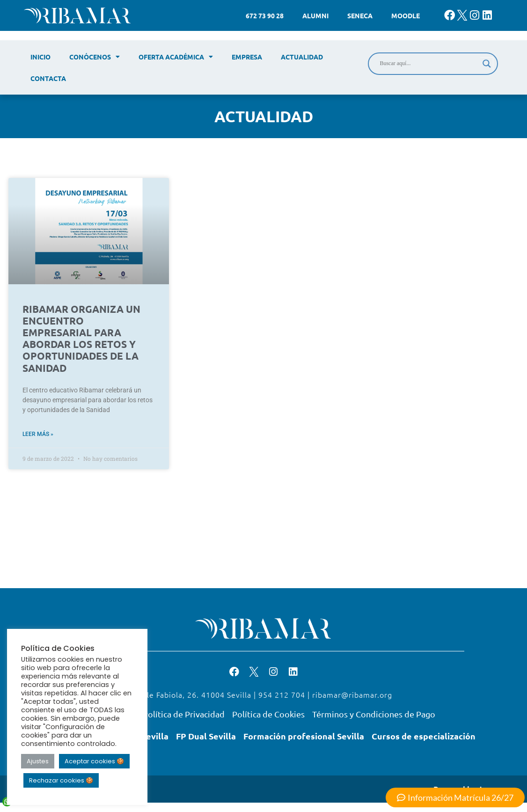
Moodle (406, 15)
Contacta (48, 78)
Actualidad (302, 57)
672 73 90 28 (265, 15)
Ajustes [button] (38, 761)
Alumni (315, 15)
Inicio (40, 57)
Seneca (360, 15)
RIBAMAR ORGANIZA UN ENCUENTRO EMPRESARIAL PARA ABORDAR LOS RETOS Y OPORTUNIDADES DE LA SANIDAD (81, 338)
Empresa (247, 57)
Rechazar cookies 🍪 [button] (61, 780)
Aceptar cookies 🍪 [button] (94, 761)
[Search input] (429, 64)
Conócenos (95, 57)
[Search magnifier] (487, 64)
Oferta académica (176, 57)
